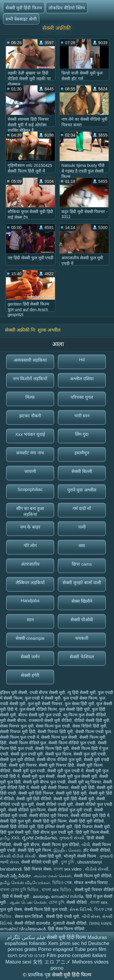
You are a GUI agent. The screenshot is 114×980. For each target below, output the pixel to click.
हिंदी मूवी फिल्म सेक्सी (92, 832)
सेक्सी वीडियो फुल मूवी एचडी (70, 810)
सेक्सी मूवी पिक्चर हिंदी (56, 765)
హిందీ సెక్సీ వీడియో (16, 876)
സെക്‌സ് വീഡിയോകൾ (23, 929)
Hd (82, 359)
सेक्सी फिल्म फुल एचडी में (19, 737)
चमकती (82, 638)
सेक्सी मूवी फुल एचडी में (65, 771)
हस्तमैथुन (82, 453)
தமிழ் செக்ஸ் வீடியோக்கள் (25, 883)
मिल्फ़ (30, 397)
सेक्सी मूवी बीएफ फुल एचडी (44, 782)
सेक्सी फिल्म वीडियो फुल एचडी (72, 743)
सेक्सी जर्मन (30, 657)
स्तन (30, 620)
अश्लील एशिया (82, 379)
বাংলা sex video (68, 869)
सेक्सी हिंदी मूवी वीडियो (86, 821)
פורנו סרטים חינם (26, 955)
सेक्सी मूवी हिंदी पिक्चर (36, 793)
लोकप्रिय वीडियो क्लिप (67, 8)
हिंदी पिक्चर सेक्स (38, 869)
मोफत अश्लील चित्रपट (92, 883)
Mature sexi (18, 962)
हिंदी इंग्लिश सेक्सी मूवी (55, 827)
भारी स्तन (82, 416)
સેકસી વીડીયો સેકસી (18, 856)
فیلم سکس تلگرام (26, 937)
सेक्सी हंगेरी (30, 675)
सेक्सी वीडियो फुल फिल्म (27, 810)
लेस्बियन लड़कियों (30, 583)
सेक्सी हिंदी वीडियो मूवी (18, 827)
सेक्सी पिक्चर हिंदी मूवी (55, 732)
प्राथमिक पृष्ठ (40, 975)
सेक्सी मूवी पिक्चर (23, 765)
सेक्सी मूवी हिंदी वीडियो (34, 799)
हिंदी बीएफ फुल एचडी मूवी (53, 832)
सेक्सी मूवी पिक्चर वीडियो (94, 890)
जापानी (30, 471)
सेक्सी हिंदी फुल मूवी (15, 821)
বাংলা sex (99, 902)
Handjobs (30, 601)
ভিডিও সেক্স (62, 883)
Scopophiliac (30, 489)
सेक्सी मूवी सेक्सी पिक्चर (50, 788)
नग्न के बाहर (30, 527)
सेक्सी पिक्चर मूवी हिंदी (18, 732)
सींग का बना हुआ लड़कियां (30, 511)
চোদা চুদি (56, 902)
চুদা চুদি (68, 862)
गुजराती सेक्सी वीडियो (70, 923)
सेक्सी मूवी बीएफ (26, 845)
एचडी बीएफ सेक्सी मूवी (47, 692)
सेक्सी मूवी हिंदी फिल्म (24, 8)
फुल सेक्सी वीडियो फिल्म (38, 709)
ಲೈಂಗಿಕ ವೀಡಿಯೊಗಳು (39, 838)
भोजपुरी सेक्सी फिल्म (80, 856)
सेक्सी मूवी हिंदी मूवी (71, 793)
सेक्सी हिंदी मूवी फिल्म (50, 821)
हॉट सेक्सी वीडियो (97, 850)
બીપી (86, 845)
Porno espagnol (56, 949)
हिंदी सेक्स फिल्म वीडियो (67, 929)
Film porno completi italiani (76, 955)
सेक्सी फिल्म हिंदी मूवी (52, 748)
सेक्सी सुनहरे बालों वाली (82, 583)
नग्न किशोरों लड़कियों (30, 379)
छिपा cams (82, 564)
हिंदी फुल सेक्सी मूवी (15, 832)
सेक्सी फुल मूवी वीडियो (17, 760)
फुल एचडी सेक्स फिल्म (80, 698)
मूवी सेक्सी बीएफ (13, 720)
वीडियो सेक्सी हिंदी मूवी (92, 720)
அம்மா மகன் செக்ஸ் (53, 876)
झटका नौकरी (30, 416)
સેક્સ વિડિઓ (81, 909)
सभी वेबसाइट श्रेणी (21, 19)
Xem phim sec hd (67, 943)
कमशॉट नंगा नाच (30, 453)
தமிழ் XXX (10, 838)
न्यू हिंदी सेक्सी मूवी (82, 692)
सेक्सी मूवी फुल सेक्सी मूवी (77, 776)
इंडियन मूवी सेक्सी (14, 692)
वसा (82, 545)
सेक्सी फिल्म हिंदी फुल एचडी (46, 909)
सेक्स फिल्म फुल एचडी (53, 726)
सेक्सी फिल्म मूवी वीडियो (93, 876)
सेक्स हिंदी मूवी (50, 856)
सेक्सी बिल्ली (82, 471)
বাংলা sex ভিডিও (57, 890)
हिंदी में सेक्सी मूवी (17, 896)
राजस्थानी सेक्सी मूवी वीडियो (50, 720)
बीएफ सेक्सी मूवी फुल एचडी (40, 715)
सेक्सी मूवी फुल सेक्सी (38, 776)
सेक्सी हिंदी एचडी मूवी (63, 916)
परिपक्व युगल (82, 397)
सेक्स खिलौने (82, 601)
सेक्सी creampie (30, 638)
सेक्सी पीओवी (82, 620)
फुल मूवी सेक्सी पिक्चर (45, 704)
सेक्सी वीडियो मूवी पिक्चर (49, 815)
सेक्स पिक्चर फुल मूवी (17, 726)
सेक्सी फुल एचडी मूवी (27, 754)
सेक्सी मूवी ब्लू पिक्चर (84, 782)
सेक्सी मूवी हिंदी (83, 788)
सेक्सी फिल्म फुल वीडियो (60, 845)
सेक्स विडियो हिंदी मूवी (89, 726)
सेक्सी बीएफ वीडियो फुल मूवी (59, 760)
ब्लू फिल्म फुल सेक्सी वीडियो (85, 715)
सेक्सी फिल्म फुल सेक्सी (59, 737)
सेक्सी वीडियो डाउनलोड (33, 923)
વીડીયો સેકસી (97, 869)
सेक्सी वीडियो (77, 902)
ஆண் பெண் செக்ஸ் (28, 902)
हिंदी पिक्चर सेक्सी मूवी (92, 827)
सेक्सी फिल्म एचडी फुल (93, 732)
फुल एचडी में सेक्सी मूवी (43, 698)
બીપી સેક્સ (91, 916)
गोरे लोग (30, 545)
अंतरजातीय (30, 564)
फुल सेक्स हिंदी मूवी (79, 704)
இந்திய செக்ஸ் (67, 850)
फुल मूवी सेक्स (11, 909)
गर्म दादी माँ (82, 508)
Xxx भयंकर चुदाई (30, 434)
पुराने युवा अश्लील (82, 490)
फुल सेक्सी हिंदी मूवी (74, 709)
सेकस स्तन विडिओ (29, 916)
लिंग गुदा (82, 434)
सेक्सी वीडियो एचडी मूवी (54, 804)
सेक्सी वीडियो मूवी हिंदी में (90, 815)
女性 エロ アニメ (52, 962)
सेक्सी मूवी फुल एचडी (29, 771)
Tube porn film (90, 949)
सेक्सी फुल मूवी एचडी (90, 754)
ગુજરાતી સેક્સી (72, 838)
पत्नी (82, 527)
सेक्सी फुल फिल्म (58, 754)
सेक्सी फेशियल (82, 657)
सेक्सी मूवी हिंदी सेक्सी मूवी (74, 799)
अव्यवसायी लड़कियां (30, 360)
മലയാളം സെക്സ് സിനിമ (58, 896)
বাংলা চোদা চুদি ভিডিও (20, 890)
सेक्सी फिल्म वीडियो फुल (28, 743)
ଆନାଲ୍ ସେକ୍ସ (100, 923)
